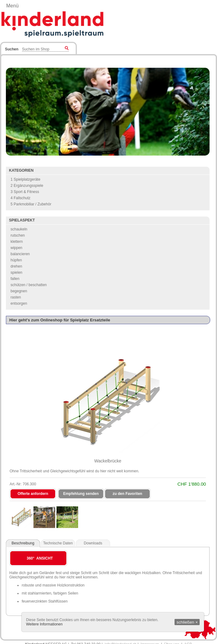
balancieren (20, 254)
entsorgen (19, 303)
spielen (16, 273)
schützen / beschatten (29, 285)
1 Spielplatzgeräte (25, 179)
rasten (16, 297)
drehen (16, 266)
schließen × (187, 622)
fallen (15, 279)
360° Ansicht (40, 558)
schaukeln (19, 229)
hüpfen (16, 260)
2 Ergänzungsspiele (27, 186)
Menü (12, 6)
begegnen (19, 291)
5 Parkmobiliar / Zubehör (31, 204)
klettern (17, 242)
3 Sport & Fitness (25, 192)
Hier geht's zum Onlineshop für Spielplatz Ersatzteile (60, 320)
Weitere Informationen (44, 624)
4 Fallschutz (20, 198)
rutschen (18, 235)
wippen (16, 248)
